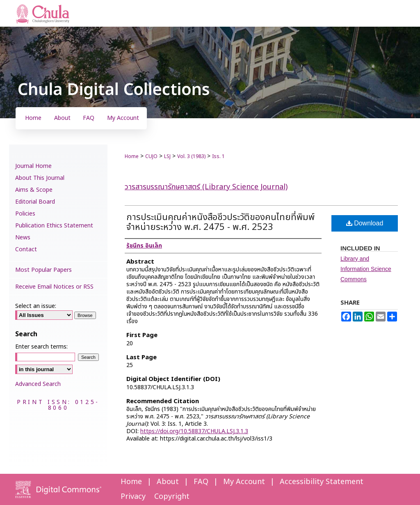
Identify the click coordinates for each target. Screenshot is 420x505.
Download (365, 223)
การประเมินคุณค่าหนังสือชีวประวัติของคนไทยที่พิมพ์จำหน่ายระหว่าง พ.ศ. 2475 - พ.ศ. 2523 (220, 222)
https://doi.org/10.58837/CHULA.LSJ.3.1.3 (194, 431)
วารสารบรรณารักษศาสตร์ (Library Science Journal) (206, 187)
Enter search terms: (41, 347)
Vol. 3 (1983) (191, 156)
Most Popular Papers (43, 270)
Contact (26, 249)
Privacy (133, 497)
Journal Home (33, 166)
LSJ (167, 156)
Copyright (172, 497)
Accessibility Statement (322, 482)
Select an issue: (36, 306)
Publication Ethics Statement (54, 226)
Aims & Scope (34, 190)
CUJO (151, 156)
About (168, 482)
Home (132, 156)
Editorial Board (35, 202)
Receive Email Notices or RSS (54, 287)
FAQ (201, 482)
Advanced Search (38, 384)
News (23, 238)
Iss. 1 (218, 156)
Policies (25, 214)
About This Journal (40, 178)
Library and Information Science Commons (366, 269)
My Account (244, 482)
